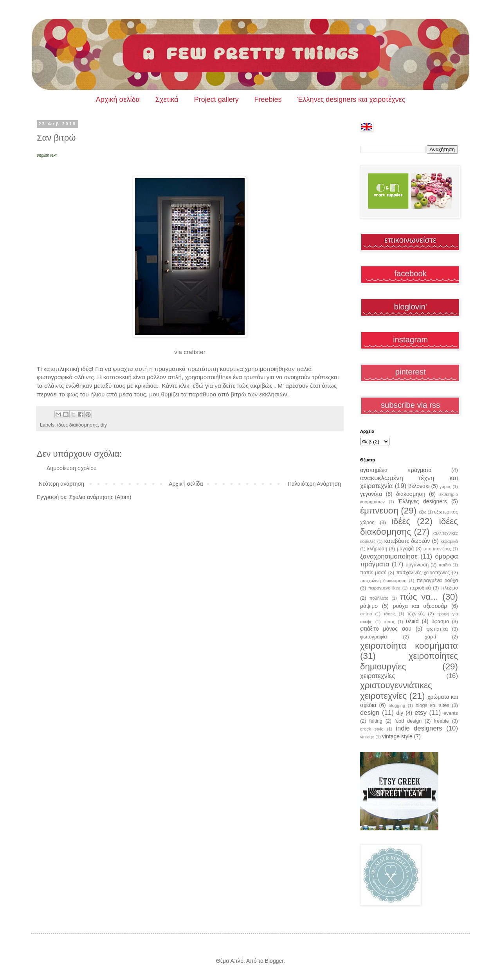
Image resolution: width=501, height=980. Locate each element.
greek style (372, 729)
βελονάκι (419, 486)
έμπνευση (379, 511)
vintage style (397, 736)
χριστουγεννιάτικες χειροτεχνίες (396, 691)
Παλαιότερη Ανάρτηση (314, 484)
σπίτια (366, 614)
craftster (195, 352)
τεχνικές (416, 614)
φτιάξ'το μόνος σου (386, 629)
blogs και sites (433, 705)
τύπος (389, 622)
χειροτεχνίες (378, 676)
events (451, 713)
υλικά (412, 621)
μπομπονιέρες (437, 549)
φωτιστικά (437, 629)
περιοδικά (420, 588)
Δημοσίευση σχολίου (72, 468)
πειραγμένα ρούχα (437, 580)
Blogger (274, 961)
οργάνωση (417, 565)
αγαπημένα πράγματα (396, 470)
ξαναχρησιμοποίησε (389, 556)
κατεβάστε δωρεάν (407, 541)
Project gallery (216, 99)
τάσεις (390, 614)
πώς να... (419, 597)
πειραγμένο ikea (384, 588)
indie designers (419, 728)
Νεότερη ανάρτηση (61, 484)
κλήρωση (377, 549)
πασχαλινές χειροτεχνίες (423, 573)
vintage (367, 737)
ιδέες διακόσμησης (77, 425)
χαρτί (431, 637)
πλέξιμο (450, 588)
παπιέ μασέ (373, 573)
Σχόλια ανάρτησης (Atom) (100, 497)
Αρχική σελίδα (118, 99)
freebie (441, 721)
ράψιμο (369, 606)
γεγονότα (371, 494)
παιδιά (445, 565)
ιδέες (401, 521)
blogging (397, 705)
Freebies (268, 99)
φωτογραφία (374, 637)
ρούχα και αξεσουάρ (420, 606)
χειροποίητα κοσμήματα (409, 646)
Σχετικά (167, 99)
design (370, 713)
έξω (423, 512)
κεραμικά (449, 541)
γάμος (445, 486)
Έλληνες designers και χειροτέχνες (351, 99)
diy (104, 425)
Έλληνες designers (423, 501)
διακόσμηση (411, 494)
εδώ (197, 386)
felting (376, 721)
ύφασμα (441, 622)
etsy (421, 713)
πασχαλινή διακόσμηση (383, 580)
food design (408, 721)
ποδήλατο (379, 598)
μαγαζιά (405, 549)
